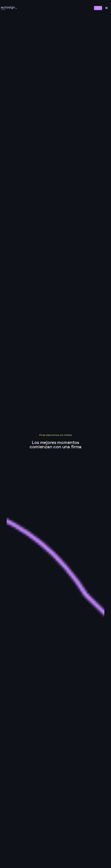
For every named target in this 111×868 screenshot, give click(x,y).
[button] (107, 8)
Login (98, 8)
